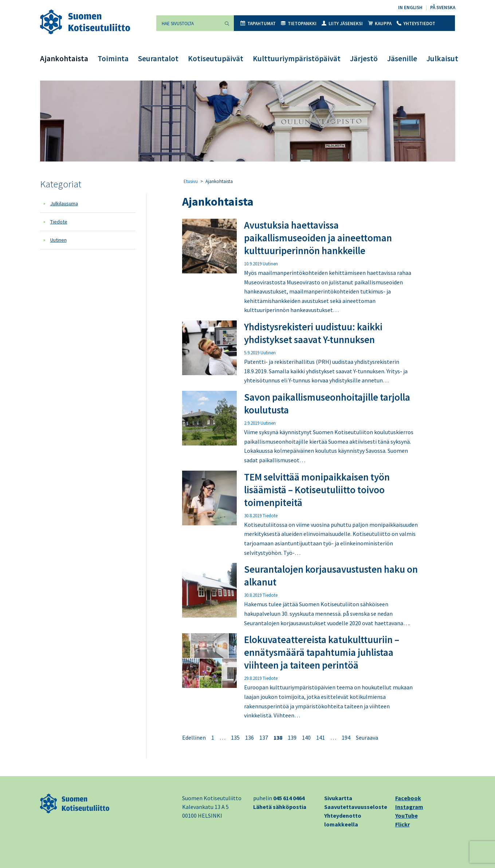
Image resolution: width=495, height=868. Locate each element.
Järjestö (364, 59)
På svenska (443, 7)
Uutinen (58, 240)
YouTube (406, 816)
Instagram (409, 807)
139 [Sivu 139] (292, 737)
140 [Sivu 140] (306, 737)
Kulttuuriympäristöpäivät (297, 59)
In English (410, 7)
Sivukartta (338, 798)
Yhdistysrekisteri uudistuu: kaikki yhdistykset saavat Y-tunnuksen (313, 333)
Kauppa (380, 24)
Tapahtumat (258, 24)
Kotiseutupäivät (216, 59)
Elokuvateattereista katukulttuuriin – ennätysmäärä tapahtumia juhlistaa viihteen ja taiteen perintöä (322, 652)
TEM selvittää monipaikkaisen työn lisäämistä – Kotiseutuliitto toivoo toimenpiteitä (317, 490)
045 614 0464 (289, 798)
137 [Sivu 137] (264, 737)
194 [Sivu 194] (346, 737)
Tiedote (59, 222)
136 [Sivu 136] (250, 737)
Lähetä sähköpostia (280, 807)
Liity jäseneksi (342, 24)
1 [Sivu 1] (213, 737)
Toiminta (113, 59)
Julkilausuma (64, 203)
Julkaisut (442, 59)
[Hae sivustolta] (188, 23)
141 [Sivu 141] (321, 737)
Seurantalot (158, 59)
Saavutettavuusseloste (356, 807)
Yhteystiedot (416, 24)
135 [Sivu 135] (235, 737)
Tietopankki (299, 24)
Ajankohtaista (64, 59)
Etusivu (191, 181)
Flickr (402, 824)
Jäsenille (402, 59)
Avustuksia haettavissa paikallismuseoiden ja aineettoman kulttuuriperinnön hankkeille (318, 238)
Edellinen (194, 737)
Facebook (408, 798)
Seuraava (367, 737)
